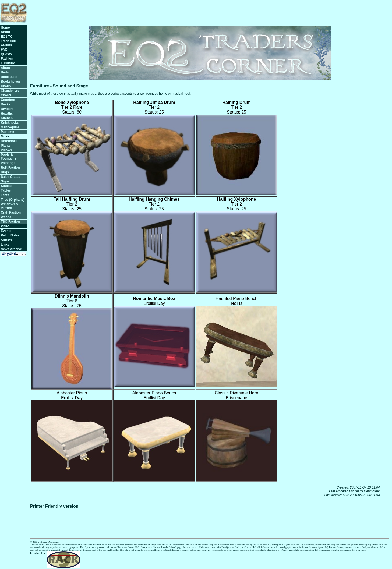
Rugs (5, 172)
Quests (6, 54)
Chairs (6, 86)
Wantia (6, 217)
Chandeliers (10, 91)
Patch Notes (10, 235)
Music (5, 136)
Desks (6, 104)
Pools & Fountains (8, 157)
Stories (6, 240)
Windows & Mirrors (10, 206)
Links (5, 245)
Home (5, 27)
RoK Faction (10, 168)
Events (6, 231)
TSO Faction (10, 222)
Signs (5, 181)
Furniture (8, 63)
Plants (6, 146)
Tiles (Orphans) (13, 200)
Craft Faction (11, 213)
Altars (5, 68)
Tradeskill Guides (8, 43)
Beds (5, 72)
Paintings (8, 163)
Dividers (7, 109)
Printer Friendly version (54, 506)
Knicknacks (10, 123)
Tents (5, 195)
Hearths (7, 114)
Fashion (7, 59)
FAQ (4, 50)
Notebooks (9, 141)
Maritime (7, 132)
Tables (6, 190)
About (6, 32)
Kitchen (7, 118)
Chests (6, 95)
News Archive (11, 249)
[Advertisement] (291, 12)
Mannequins (10, 127)
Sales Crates (10, 177)
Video (5, 226)
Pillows (6, 150)
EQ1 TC (7, 37)
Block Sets (9, 77)
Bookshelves (11, 82)
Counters (8, 100)
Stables (7, 186)
